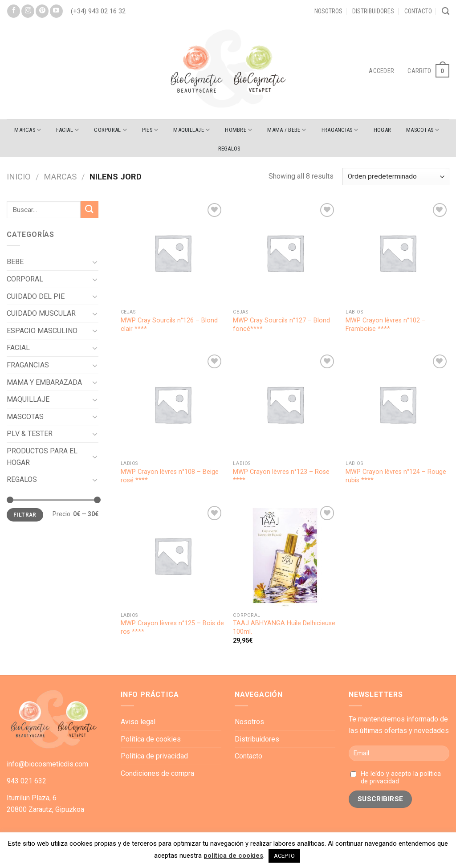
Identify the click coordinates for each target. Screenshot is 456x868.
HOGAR (382, 130)
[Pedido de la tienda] (396, 177)
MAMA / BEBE (287, 130)
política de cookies (233, 856)
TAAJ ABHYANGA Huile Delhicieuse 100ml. (284, 628)
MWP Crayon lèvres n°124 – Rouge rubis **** (396, 476)
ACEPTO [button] (284, 856)
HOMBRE (238, 130)
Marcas (28, 130)
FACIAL (67, 130)
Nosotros (328, 11)
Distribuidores (373, 11)
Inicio (19, 177)
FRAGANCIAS (340, 130)
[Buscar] (446, 11)
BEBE (15, 262)
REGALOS (229, 149)
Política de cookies (151, 739)
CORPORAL (110, 130)
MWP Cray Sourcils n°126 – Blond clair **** (169, 325)
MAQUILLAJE (191, 130)
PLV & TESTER (30, 434)
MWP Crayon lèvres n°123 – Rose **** (281, 476)
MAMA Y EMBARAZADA (44, 382)
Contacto (418, 11)
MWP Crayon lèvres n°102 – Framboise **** (386, 325)
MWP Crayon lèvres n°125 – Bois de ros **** (172, 628)
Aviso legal (138, 722)
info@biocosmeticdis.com (47, 764)
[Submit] (90, 210)
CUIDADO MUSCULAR (41, 313)
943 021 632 (26, 781)
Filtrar (25, 515)
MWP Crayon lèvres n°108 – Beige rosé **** (170, 476)
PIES (150, 130)
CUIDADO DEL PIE (36, 296)
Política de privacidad (154, 756)
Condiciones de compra (157, 773)
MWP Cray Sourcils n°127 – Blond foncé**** (281, 325)
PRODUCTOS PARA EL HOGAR (42, 457)
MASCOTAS (423, 130)
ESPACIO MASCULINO (42, 331)
